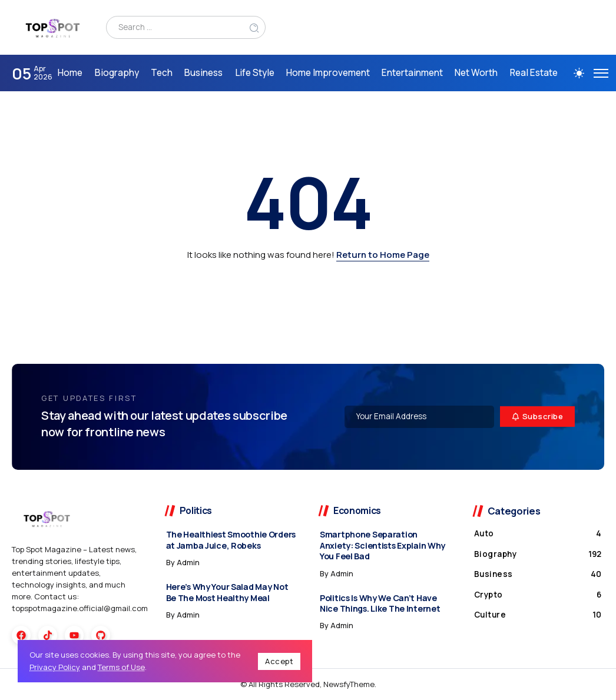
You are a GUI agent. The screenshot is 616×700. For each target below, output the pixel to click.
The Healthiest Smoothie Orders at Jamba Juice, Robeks (231, 540)
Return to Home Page (383, 255)
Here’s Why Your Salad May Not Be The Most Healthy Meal (227, 592)
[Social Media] (21, 635)
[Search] (186, 28)
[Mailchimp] (538, 417)
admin (188, 562)
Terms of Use (121, 667)
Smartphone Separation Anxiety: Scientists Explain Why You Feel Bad (382, 545)
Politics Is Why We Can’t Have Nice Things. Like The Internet (380, 603)
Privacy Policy (55, 667)
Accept (279, 661)
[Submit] (254, 27)
